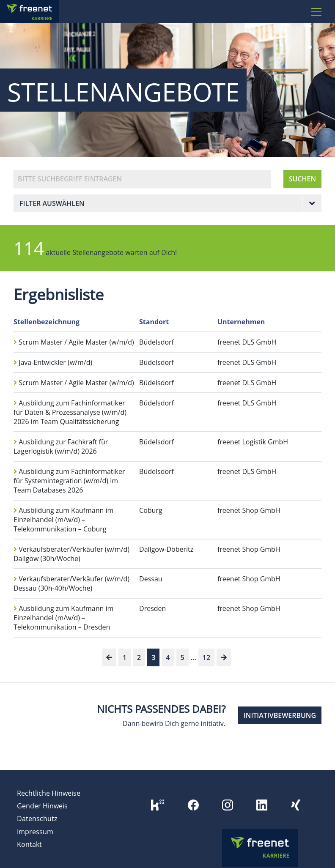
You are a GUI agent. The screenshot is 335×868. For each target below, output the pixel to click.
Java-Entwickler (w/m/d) (53, 362)
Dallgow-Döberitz (166, 549)
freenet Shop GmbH (249, 510)
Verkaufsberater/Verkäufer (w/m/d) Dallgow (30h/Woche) (71, 554)
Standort (154, 322)
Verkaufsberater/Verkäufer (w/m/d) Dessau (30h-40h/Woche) (71, 583)
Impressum (35, 832)
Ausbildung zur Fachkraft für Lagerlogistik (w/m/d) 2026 (61, 446)
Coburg (151, 510)
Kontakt (29, 844)
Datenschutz (37, 819)
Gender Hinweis (42, 806)
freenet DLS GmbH (247, 342)
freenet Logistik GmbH (253, 442)
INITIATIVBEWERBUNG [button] (280, 715)
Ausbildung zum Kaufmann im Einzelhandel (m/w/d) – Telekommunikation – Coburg (63, 520)
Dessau (151, 579)
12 (206, 657)
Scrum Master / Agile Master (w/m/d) (74, 342)
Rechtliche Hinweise (49, 793)
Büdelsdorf (157, 342)
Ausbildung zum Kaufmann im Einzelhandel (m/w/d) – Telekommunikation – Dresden (63, 618)
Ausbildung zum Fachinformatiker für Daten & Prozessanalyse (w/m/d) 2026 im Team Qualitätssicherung (70, 412)
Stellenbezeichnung (47, 322)
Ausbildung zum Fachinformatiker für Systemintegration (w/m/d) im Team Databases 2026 (69, 481)
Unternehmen (241, 322)
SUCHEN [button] (302, 179)
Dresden (152, 608)
